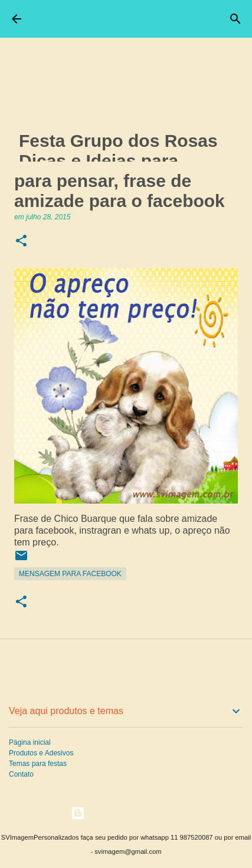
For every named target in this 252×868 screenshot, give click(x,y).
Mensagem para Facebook (70, 574)
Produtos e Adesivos (41, 753)
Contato (21, 774)
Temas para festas (38, 764)
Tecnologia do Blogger (126, 813)
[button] (21, 241)
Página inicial (30, 742)
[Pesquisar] (235, 19)
